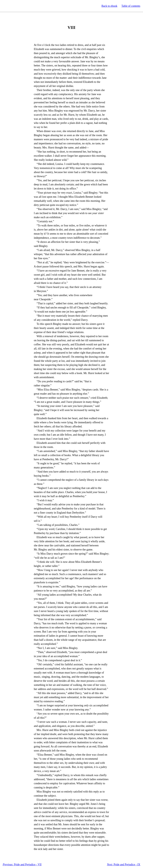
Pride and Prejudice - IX (124, 865)
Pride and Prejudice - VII (22, 865)
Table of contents (131, 6)
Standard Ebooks (16, 6)
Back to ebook (109, 6)
